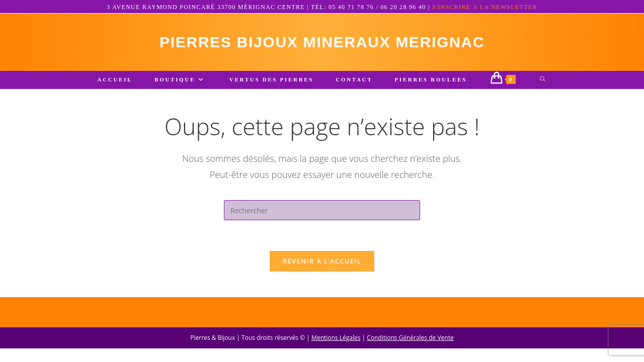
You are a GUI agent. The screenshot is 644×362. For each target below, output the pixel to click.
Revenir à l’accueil (322, 261)
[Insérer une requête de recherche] (322, 210)
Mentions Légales (336, 351)
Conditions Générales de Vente (410, 351)
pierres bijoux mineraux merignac (322, 42)
